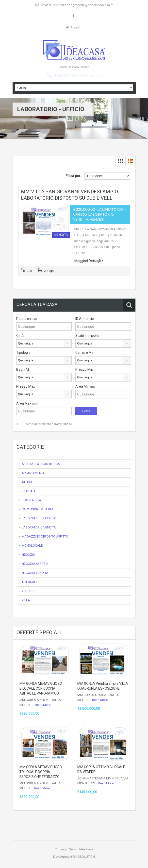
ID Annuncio (85, 319)
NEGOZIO (28, 555)
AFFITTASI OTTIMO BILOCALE (42, 464)
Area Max (27, 403)
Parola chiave (27, 319)
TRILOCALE (30, 582)
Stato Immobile (87, 336)
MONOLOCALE (32, 546)
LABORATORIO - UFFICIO (39, 518)
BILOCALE (29, 491)
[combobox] (44, 343)
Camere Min (85, 353)
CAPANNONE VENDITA (38, 509)
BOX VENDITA (31, 500)
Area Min (86, 386)
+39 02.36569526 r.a (78, 75)
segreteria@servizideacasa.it (91, 5)
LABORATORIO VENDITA (39, 527)
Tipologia (23, 353)
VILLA (26, 600)
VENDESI (28, 591)
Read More (43, 705)
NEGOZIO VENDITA (35, 573)
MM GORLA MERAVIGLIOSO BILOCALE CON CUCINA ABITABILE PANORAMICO (41, 688)
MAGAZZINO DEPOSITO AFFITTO (45, 536)
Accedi (73, 27)
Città (20, 336)
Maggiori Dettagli (89, 261)
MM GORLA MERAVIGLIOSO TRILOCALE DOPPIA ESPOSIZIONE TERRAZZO (41, 772)
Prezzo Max (26, 386)
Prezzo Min (84, 369)
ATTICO (27, 482)
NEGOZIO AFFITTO (35, 564)
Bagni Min (24, 369)
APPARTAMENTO (33, 473)
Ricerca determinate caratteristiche (45, 424)
